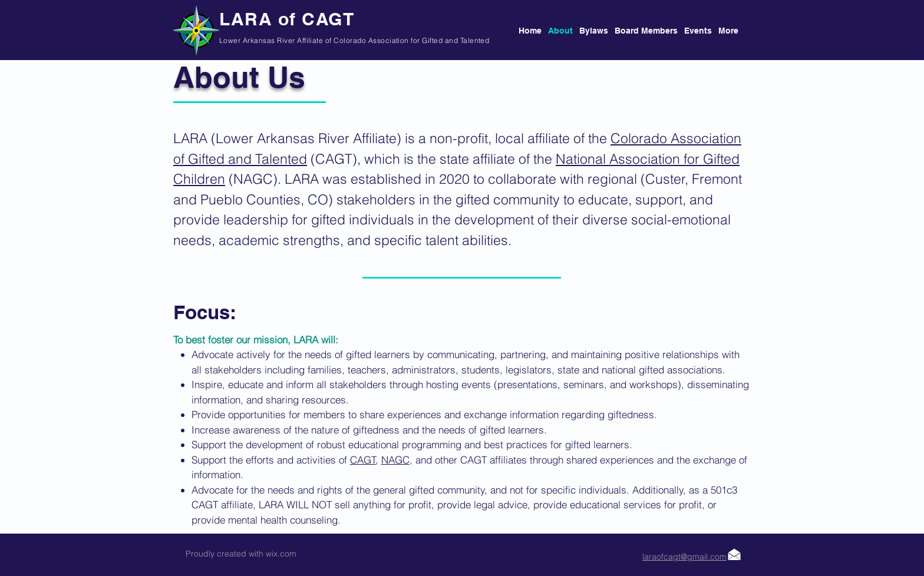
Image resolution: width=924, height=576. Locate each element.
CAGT (363, 460)
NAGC (395, 460)
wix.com (281, 554)
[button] (643, 31)
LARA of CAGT (287, 19)
